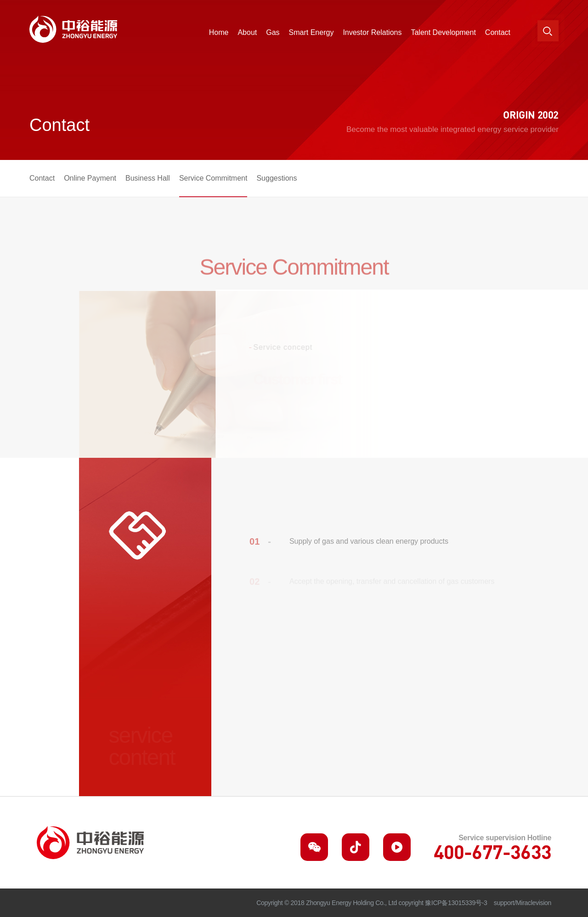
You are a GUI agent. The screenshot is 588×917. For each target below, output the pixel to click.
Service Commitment (213, 178)
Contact (42, 178)
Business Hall (148, 178)
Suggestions (277, 178)
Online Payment (90, 178)
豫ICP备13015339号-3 (456, 903)
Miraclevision (534, 903)
